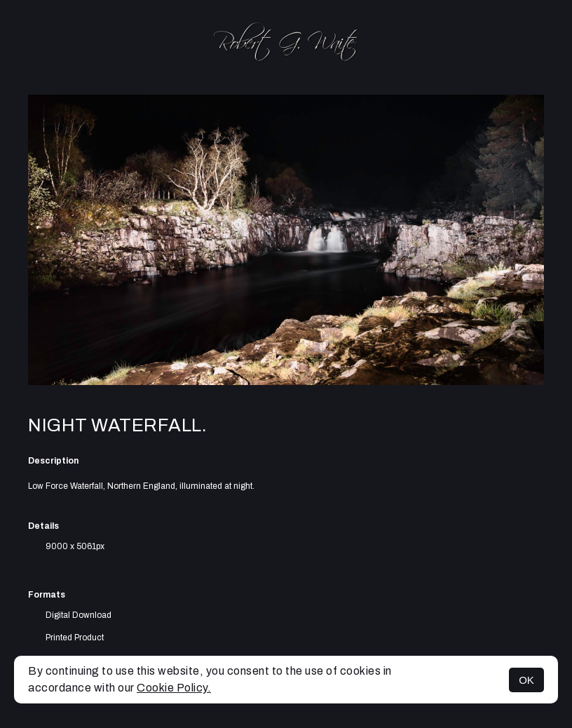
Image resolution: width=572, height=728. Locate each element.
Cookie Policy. (174, 688)
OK (526, 680)
